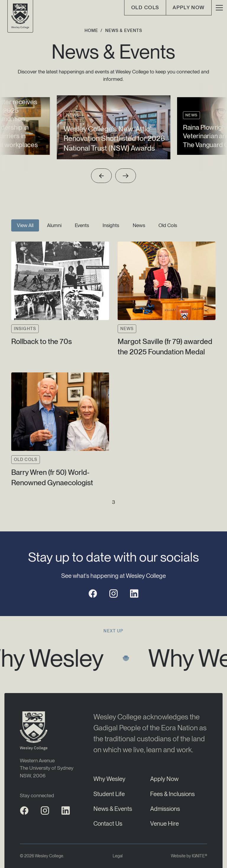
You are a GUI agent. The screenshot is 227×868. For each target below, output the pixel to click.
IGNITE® (200, 856)
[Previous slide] (102, 176)
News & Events (113, 809)
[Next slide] (126, 176)
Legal (118, 856)
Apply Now (189, 7)
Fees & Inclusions (172, 794)
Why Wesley (109, 779)
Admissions (165, 809)
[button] (219, 8)
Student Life (109, 794)
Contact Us (108, 823)
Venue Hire (164, 823)
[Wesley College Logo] (20, 16)
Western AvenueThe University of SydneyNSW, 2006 (47, 768)
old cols (145, 7)
